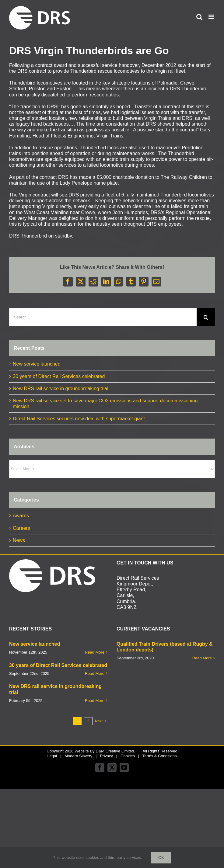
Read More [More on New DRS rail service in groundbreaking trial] (95, 701)
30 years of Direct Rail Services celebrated (59, 376)
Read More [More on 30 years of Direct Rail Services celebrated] (95, 674)
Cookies (128, 756)
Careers (21, 528)
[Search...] (103, 317)
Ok (161, 858)
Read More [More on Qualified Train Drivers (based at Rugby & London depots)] (202, 658)
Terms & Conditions (160, 756)
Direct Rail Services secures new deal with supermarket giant (79, 419)
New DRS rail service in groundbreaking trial (61, 389)
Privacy (106, 756)
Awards (21, 516)
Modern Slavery (78, 756)
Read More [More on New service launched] (95, 652)
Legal (52, 756)
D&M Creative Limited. (115, 751)
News (19, 540)
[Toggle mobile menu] (212, 17)
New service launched (37, 364)
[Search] (206, 317)
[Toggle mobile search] (199, 17)
